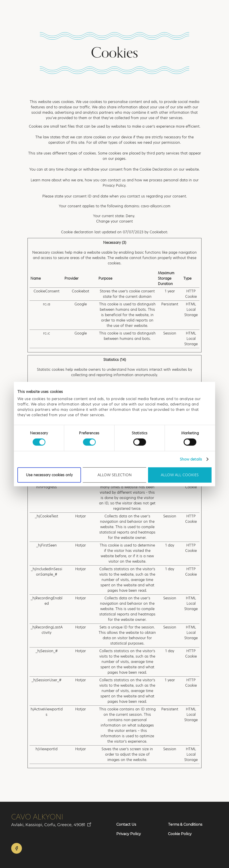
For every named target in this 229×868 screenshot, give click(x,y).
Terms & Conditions (185, 824)
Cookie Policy (180, 834)
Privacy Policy (129, 834)
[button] (208, 11)
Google (81, 304)
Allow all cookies (180, 475)
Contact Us (126, 824)
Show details (191, 459)
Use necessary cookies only (49, 475)
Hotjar (81, 516)
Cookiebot (158, 232)
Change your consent (114, 221)
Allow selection (115, 475)
